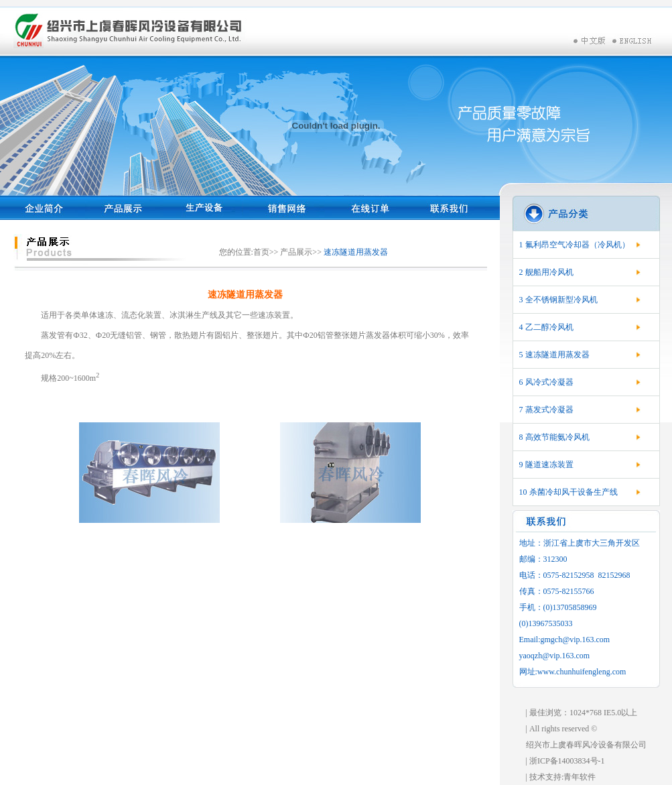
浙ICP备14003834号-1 (567, 761)
